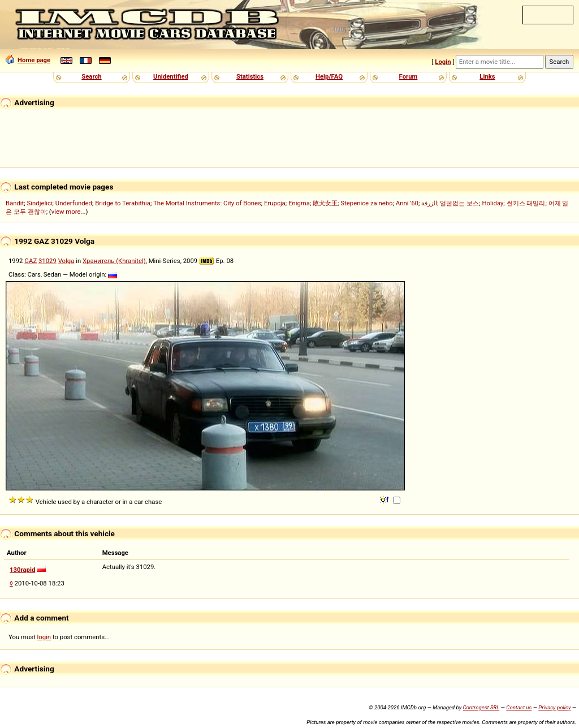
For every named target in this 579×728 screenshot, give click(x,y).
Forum (409, 76)
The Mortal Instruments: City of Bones (207, 203)
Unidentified (171, 76)
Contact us (519, 707)
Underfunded (74, 203)
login (44, 637)
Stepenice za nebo (366, 203)
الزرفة (429, 203)
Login (443, 62)
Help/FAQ (329, 76)
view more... (69, 212)
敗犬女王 (325, 203)
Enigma (299, 203)
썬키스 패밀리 (526, 203)
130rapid (22, 570)
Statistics (250, 76)
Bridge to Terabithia (123, 203)
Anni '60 (407, 203)
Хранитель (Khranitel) (114, 261)
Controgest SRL (481, 707)
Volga (66, 261)
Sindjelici (40, 203)
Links (487, 76)
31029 (47, 261)
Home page (28, 60)
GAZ (31, 261)
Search (91, 76)
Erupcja (275, 203)
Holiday (492, 203)
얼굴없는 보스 (459, 203)
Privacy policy (554, 707)
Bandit (15, 203)
